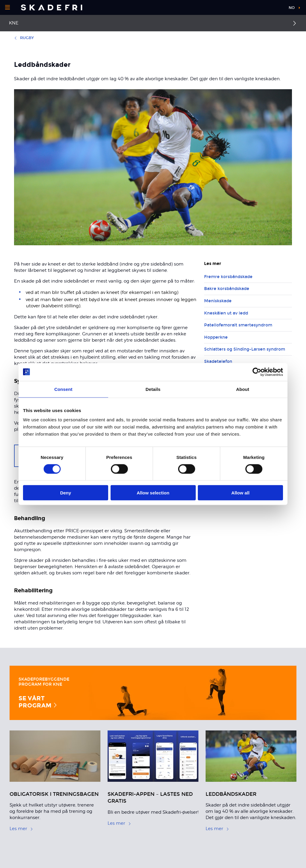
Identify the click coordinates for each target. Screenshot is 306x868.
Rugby (24, 38)
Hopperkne (216, 337)
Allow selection (153, 493)
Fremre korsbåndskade (228, 277)
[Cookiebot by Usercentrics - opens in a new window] (257, 372)
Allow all (240, 493)
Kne (14, 23)
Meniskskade (218, 301)
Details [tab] (153, 389)
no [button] (292, 8)
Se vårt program (38, 702)
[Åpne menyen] (7, 7)
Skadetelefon (218, 361)
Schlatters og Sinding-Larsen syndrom (245, 349)
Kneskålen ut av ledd (226, 313)
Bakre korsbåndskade (227, 289)
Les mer (21, 829)
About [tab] (243, 389)
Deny (66, 493)
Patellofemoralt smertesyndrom (238, 325)
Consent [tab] (64, 389)
